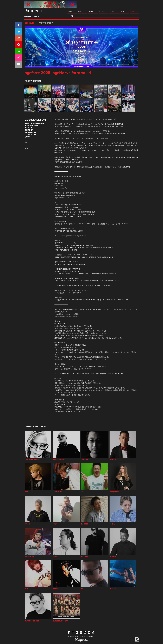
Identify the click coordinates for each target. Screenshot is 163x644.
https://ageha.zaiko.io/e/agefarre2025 (74, 236)
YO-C (27, 137)
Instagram (73, 633)
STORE (132, 12)
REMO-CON (30, 132)
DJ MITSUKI (30, 135)
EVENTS (91, 12)
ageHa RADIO (93, 633)
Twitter (77, 633)
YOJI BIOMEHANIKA (34, 123)
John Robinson (32, 126)
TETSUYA (29, 128)
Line (81, 633)
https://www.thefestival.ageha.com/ (66, 317)
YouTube (85, 633)
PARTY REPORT (46, 23)
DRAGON (29, 130)
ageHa (34, 11)
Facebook (89, 633)
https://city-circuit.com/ (62, 198)
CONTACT (123, 12)
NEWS (80, 12)
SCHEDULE (30, 23)
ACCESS (112, 12)
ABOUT (70, 12)
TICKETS (101, 12)
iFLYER (27, 149)
